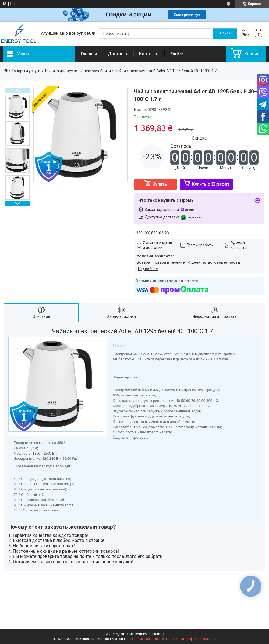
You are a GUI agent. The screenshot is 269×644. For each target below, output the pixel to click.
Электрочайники (96, 71)
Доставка (118, 54)
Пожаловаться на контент (147, 639)
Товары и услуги (26, 71)
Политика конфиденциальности (194, 639)
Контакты (149, 54)
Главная (89, 54)
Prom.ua (158, 634)
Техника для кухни (61, 71)
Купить (160, 184)
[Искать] (225, 33)
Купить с (210, 184)
